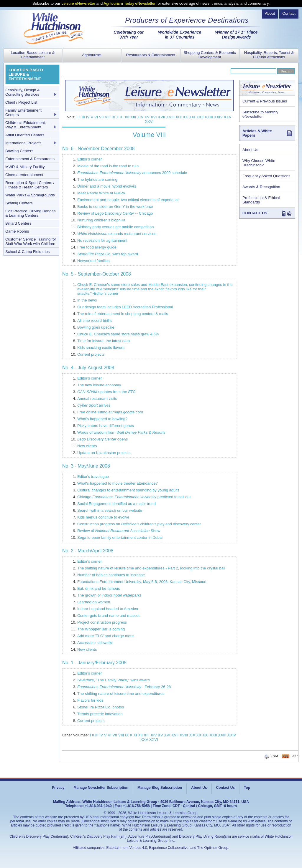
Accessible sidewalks (95, 643)
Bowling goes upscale (96, 327)
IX (113, 117)
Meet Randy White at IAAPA (101, 193)
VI (96, 117)
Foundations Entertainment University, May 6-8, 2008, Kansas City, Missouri (142, 582)
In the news (87, 300)
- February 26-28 (124, 687)
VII (101, 117)
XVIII (170, 117)
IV (88, 117)
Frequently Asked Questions (266, 176)
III (83, 117)
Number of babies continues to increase (111, 575)
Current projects (91, 354)
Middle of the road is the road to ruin (108, 166)
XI (122, 117)
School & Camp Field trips (27, 252)
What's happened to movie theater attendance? (118, 483)
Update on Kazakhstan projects (104, 453)
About (270, 13)
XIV (140, 117)
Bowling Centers (19, 151)
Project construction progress (102, 622)
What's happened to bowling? (102, 419)
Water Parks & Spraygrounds (30, 195)
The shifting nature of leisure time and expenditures (121, 694)
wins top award (108, 254)
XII (127, 117)
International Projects (23, 143)
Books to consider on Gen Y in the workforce (115, 207)
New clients (87, 446)
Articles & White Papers (257, 133)
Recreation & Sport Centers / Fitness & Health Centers (30, 185)
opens (102, 439)
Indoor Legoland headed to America (108, 609)
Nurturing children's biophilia (101, 220)
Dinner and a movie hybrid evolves (107, 186)
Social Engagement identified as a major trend (116, 504)
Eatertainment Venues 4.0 (127, 848)
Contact (289, 13)
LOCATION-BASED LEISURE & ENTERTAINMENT (26, 74)
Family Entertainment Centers (23, 112)
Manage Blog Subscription (160, 788)
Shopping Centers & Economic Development (210, 55)
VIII (108, 117)
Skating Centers (19, 203)
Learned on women (94, 602)
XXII (200, 117)
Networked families (93, 261)
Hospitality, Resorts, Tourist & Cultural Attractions (269, 55)
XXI (192, 117)
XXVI (149, 121)
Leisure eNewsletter (78, 3)
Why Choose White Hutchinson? (259, 163)
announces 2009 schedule (132, 173)
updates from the (106, 392)
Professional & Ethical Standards (261, 200)
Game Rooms (17, 231)
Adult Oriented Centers (25, 135)
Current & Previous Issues (265, 101)
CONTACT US (255, 213)
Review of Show (119, 531)
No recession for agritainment (102, 240)
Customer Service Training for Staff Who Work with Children (31, 241)
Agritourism (92, 55)
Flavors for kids (90, 700)
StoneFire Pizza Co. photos (101, 707)
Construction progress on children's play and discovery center (139, 524)
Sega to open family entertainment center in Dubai (120, 537)
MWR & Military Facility (25, 167)
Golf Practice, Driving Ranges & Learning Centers (31, 213)
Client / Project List (21, 102)
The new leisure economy (99, 385)
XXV (228, 117)
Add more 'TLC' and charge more (105, 636)
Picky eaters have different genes (106, 426)
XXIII (209, 117)
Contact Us (225, 788)
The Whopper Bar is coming (101, 629)
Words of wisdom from (121, 432)
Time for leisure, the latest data (104, 341)
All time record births (95, 320)
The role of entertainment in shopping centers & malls (123, 314)
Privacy (58, 788)
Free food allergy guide (97, 247)
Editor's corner (90, 159)
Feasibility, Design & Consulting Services (23, 92)
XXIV (219, 117)
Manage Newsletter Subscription (101, 788)
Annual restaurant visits (97, 399)
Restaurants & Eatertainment (151, 55)
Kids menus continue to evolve (103, 517)
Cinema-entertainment (24, 175)
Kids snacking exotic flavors (101, 348)
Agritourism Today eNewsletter (129, 3)
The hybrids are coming (97, 179)
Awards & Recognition (261, 187)
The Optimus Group (213, 848)
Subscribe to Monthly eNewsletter (260, 114)
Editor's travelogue (93, 477)
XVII (161, 117)
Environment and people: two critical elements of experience (128, 200)
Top (247, 788)
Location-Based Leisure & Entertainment (33, 55)
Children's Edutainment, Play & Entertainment (26, 125)
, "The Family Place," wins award (113, 680)
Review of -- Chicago (115, 213)
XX (185, 117)
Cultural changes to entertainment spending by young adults (128, 490)
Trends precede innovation (100, 714)
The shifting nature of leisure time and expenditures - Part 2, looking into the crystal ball (151, 568)
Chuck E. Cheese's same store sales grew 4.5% (118, 334)
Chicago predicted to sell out (134, 497)
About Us (250, 150)
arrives (94, 405)
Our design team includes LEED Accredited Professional (125, 307)
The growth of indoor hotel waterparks (109, 595)
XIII (133, 117)
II (79, 117)
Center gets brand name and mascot (108, 616)
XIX (179, 117)
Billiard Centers (18, 223)
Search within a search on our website (110, 510)
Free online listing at (110, 412)
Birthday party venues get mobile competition (115, 227)
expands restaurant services (117, 234)
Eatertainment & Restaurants (30, 159)
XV (147, 117)
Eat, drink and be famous (99, 588)
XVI (154, 117)
